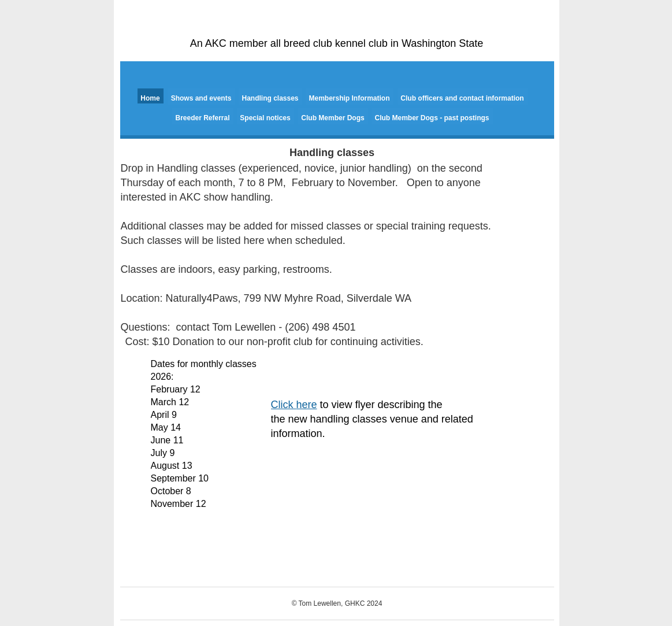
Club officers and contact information (462, 98)
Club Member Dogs (333, 118)
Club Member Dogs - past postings (432, 118)
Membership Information (349, 98)
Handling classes (270, 98)
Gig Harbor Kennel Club (337, 26)
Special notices (265, 118)
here (307, 405)
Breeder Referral (202, 118)
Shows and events (201, 98)
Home (150, 98)
